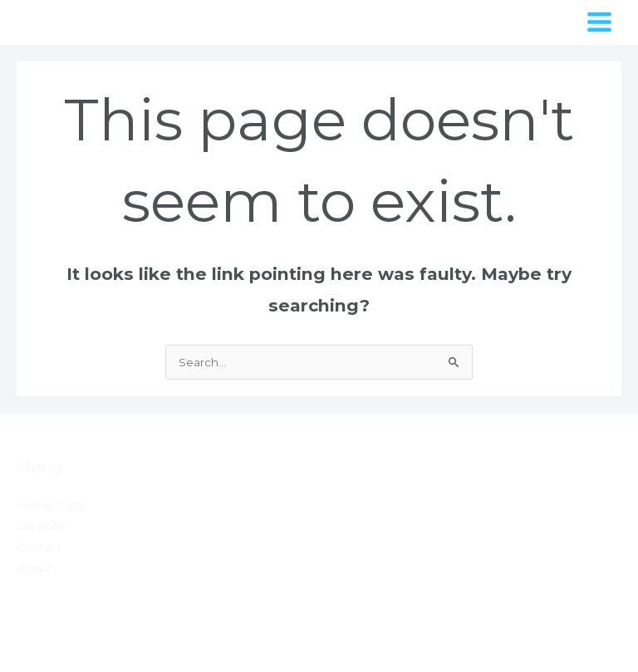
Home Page (52, 504)
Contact (39, 547)
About (34, 568)
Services (40, 526)
